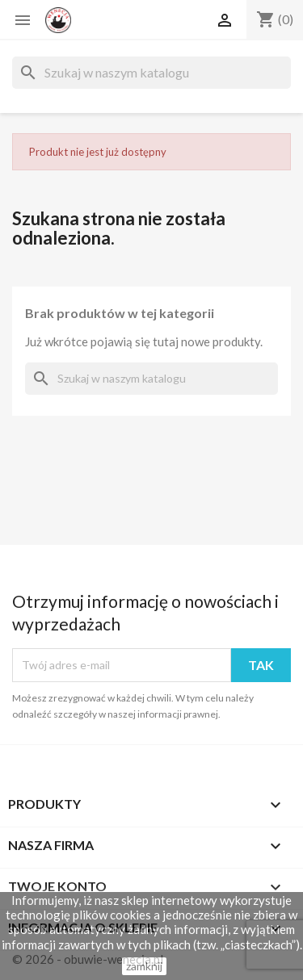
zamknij (144, 966)
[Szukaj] (151, 73)
